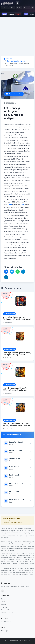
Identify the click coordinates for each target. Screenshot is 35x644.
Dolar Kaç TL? (5, 607)
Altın (19, 8)
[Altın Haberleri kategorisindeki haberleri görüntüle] (17, 460)
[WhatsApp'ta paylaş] (18, 272)
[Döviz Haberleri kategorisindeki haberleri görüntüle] (17, 468)
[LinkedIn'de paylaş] (6, 277)
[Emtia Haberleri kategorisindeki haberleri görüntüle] (17, 476)
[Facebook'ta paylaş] (6, 272)
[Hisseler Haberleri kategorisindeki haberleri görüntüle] (17, 451)
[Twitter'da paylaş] (12, 272)
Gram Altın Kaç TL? (7, 613)
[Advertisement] (17, 36)
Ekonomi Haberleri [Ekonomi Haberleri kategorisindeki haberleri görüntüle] (14, 94)
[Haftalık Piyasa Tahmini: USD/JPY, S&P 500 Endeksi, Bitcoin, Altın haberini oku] (17, 379)
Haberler (4, 604)
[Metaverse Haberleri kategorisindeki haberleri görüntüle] (17, 501)
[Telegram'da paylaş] (23, 272)
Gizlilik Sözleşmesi (7, 622)
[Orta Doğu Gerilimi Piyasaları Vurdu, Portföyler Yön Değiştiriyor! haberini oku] (17, 344)
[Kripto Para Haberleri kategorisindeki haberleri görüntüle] (17, 443)
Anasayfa (8, 59)
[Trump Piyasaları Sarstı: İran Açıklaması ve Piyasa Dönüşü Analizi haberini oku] (17, 308)
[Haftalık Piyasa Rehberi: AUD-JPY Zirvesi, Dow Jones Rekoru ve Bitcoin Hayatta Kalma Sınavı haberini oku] (17, 415)
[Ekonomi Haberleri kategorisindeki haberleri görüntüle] (17, 484)
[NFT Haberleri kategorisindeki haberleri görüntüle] (17, 493)
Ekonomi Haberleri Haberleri (16, 61)
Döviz (12, 8)
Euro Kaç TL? (5, 610)
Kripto (26, 8)
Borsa (5, 8)
